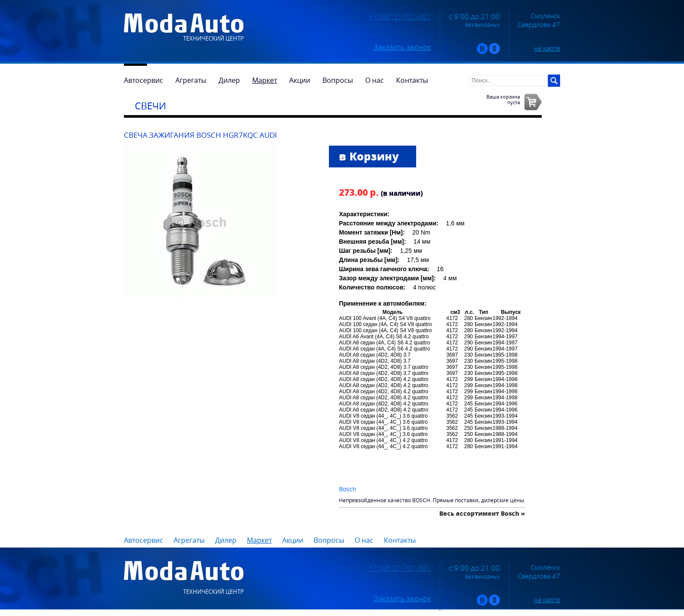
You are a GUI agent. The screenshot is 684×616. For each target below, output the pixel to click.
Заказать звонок (402, 47)
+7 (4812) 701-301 (400, 17)
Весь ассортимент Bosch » (482, 513)
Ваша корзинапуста (503, 99)
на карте (547, 48)
